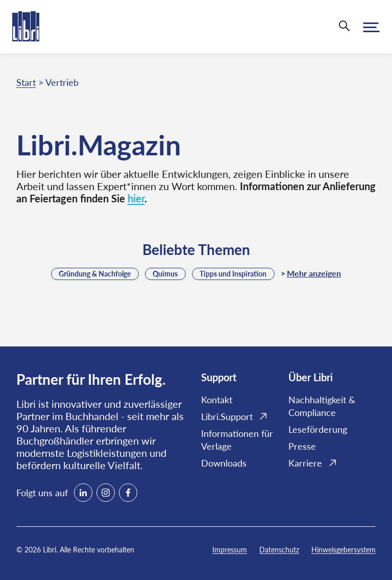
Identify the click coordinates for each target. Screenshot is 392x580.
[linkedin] (83, 493)
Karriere (305, 463)
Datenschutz (279, 550)
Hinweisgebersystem (344, 550)
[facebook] (128, 493)
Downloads (224, 463)
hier (136, 198)
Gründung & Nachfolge (95, 274)
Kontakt (217, 400)
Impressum (230, 550)
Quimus (165, 274)
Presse (302, 446)
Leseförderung (318, 429)
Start (26, 82)
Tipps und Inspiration (233, 274)
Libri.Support (227, 416)
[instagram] (106, 493)
